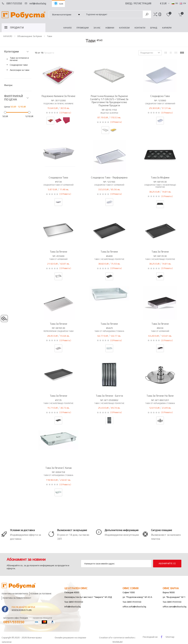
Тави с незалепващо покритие (109, 259)
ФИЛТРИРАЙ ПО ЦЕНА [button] (13, 98)
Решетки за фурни (109, 113)
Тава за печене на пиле (160, 396)
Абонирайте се (167, 563)
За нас (97, 28)
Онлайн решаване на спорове (70, 638)
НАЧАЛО (67, 28)
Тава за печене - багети (109, 396)
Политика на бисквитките (15, 594)
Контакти (140, 28)
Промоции (83, 28)
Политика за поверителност (17, 598)
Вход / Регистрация (138, 3)
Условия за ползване (41, 594)
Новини (110, 28)
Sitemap (170, 637)
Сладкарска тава (160, 96)
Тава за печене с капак (58, 468)
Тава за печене (58, 252)
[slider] (5, 112)
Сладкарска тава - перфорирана (109, 177)
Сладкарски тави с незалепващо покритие (160, 186)
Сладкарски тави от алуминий (160, 104)
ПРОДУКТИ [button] (17, 28)
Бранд (154, 28)
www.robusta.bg (22, 610)
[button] (160, 14)
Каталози (124, 28)
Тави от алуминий (58, 259)
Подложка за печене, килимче (58, 104)
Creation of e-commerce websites (117, 638)
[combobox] (113, 14)
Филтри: (8, 85)
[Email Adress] (116, 564)
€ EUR (163, 3)
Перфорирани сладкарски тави (58, 331)
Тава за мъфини (160, 177)
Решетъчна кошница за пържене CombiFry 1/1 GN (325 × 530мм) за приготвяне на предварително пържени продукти (109, 101)
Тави (49, 36)
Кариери (167, 28)
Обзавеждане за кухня (30, 36)
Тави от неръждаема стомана (109, 331)
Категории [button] (11, 51)
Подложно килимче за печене (58, 96)
